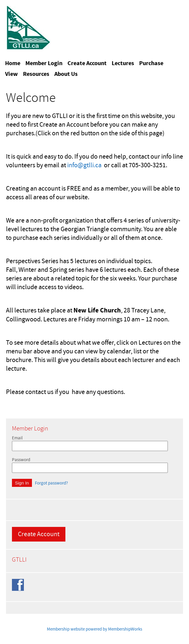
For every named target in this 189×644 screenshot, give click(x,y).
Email (17, 438)
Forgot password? (51, 483)
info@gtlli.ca (84, 165)
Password (21, 460)
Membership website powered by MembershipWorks (94, 629)
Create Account (39, 534)
